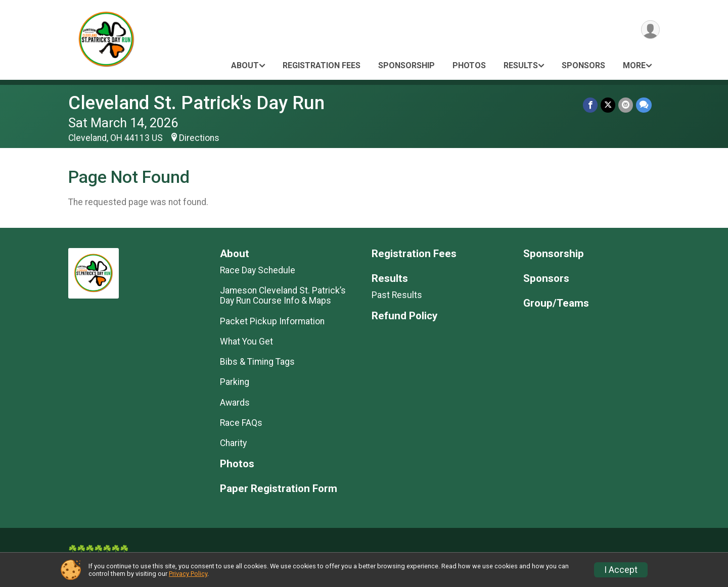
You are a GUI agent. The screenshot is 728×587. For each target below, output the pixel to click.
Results (521, 65)
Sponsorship (406, 65)
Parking (235, 382)
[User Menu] (650, 30)
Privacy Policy (188, 574)
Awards (235, 403)
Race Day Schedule (258, 270)
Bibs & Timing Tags (257, 362)
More (634, 65)
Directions (199, 138)
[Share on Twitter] (608, 105)
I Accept (621, 570)
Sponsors (583, 65)
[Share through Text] (644, 105)
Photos (469, 65)
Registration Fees (322, 65)
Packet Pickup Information (272, 321)
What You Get (246, 341)
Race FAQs (241, 423)
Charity (233, 443)
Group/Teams (556, 303)
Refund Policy (404, 316)
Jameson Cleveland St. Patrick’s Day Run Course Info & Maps (283, 296)
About (245, 65)
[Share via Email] (626, 105)
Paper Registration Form (279, 489)
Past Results (397, 295)
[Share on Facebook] (590, 105)
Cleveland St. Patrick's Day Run (196, 103)
